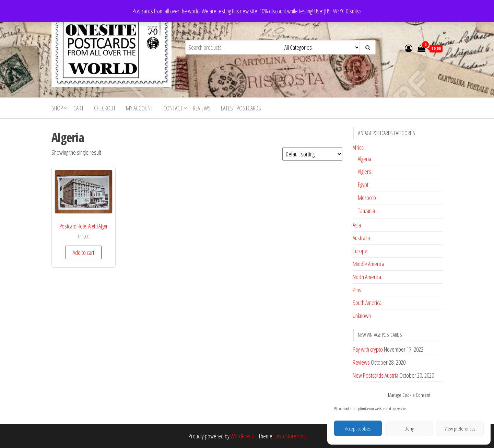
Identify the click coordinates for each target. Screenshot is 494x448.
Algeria (364, 159)
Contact (173, 108)
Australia (361, 238)
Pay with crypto (368, 349)
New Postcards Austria (375, 375)
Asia (357, 225)
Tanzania (366, 211)
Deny (409, 428)
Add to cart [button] (84, 252)
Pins (357, 290)
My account (139, 108)
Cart (79, 108)
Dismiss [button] (354, 11)
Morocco (367, 198)
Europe (360, 251)
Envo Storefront (290, 436)
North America (367, 277)
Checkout (105, 108)
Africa (358, 148)
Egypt (363, 185)
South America (367, 303)
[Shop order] (312, 154)
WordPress (242, 436)
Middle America (368, 264)
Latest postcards (241, 108)
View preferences (460, 428)
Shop (57, 108)
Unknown (362, 316)
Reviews (202, 108)
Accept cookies (358, 428)
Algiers (364, 172)
